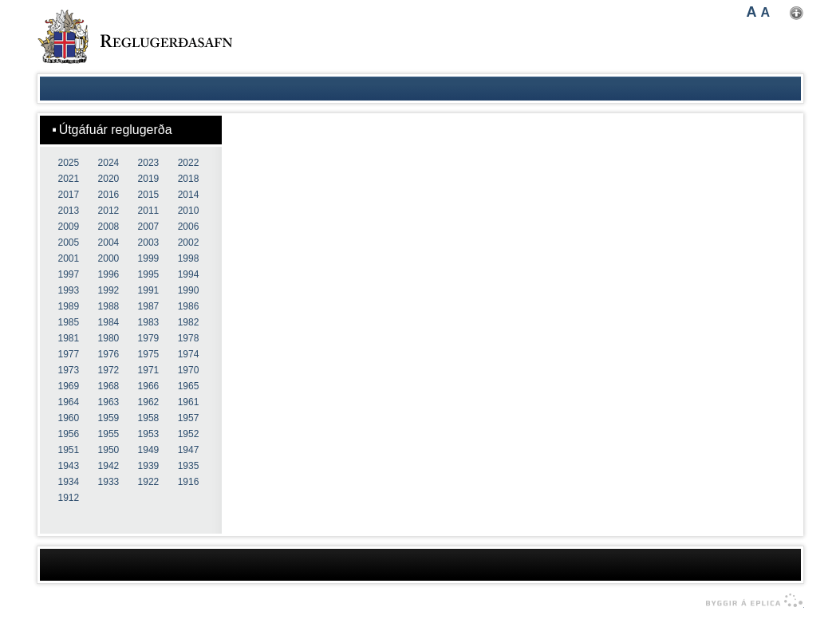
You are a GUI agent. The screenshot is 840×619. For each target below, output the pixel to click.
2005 (69, 242)
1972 (109, 370)
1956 (69, 434)
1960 (69, 418)
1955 (109, 434)
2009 (69, 227)
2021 (69, 179)
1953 (149, 434)
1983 (149, 322)
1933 (109, 482)
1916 (189, 482)
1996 (109, 274)
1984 (109, 322)
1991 (149, 290)
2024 (109, 163)
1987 (149, 306)
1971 (149, 370)
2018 (189, 179)
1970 (189, 370)
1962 (149, 402)
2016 (109, 195)
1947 (189, 450)
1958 (149, 418)
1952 (189, 434)
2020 (109, 179)
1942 (109, 466)
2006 (189, 227)
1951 (69, 450)
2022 (189, 163)
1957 (189, 418)
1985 (69, 322)
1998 (189, 258)
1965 (189, 386)
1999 (149, 258)
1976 (109, 354)
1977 (69, 354)
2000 (109, 258)
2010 (189, 211)
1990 (189, 290)
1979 (149, 338)
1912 (69, 498)
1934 (69, 482)
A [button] (752, 12)
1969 (69, 386)
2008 (109, 227)
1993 (69, 290)
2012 (109, 211)
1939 (149, 466)
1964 (69, 402)
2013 (69, 211)
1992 (109, 290)
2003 (149, 242)
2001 (69, 258)
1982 (189, 322)
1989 (69, 306)
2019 (149, 179)
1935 (189, 466)
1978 (189, 338)
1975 (149, 354)
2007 (149, 227)
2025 (69, 163)
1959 (109, 418)
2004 (109, 242)
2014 (189, 195)
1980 (109, 338)
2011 (149, 211)
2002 (189, 242)
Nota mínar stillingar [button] (797, 13)
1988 (109, 306)
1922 (149, 482)
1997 (69, 274)
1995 (149, 274)
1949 (149, 450)
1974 (189, 354)
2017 (69, 195)
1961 (189, 402)
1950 (109, 450)
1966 (149, 386)
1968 (109, 386)
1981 (69, 338)
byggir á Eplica (750, 601)
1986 (189, 306)
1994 (189, 274)
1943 (69, 466)
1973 (69, 370)
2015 (149, 195)
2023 (149, 163)
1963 (109, 402)
